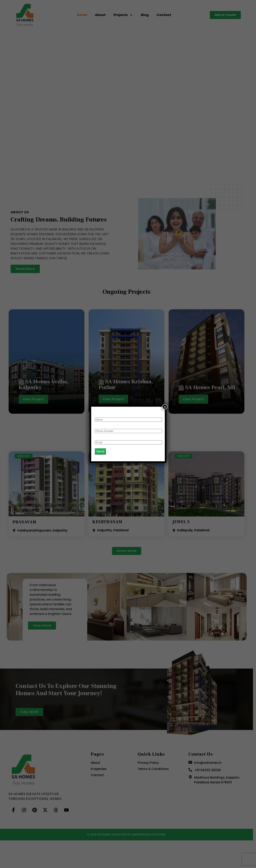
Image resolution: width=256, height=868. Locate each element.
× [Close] (165, 407)
